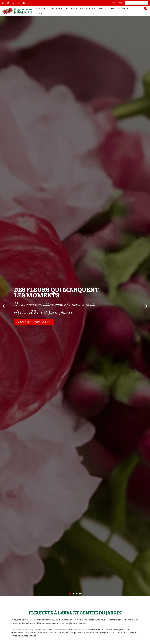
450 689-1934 (117, 3)
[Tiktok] (19, 3)
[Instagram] (13, 3)
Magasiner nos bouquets (34, 322)
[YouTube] (24, 3)
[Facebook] (3, 3)
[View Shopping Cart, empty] (146, 11)
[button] (47, 8)
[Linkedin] (8, 3)
